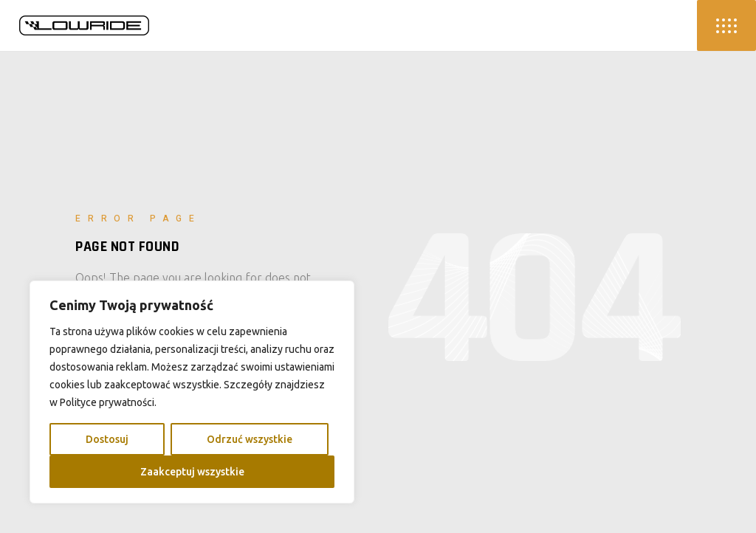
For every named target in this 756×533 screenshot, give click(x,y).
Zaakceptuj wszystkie (192, 472)
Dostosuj (107, 439)
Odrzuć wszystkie (250, 439)
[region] (192, 392)
